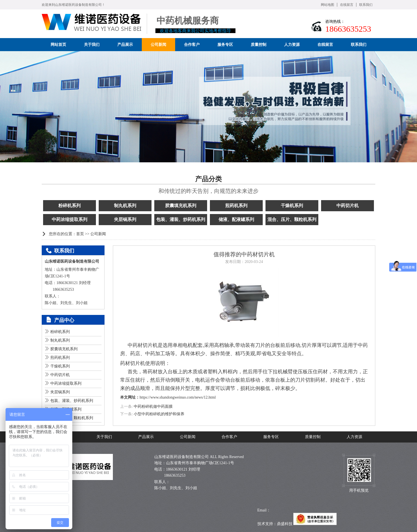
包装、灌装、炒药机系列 (181, 219)
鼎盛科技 (285, 524)
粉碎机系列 (69, 206)
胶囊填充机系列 (181, 206)
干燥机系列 (292, 206)
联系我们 (366, 5)
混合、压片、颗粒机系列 (292, 219)
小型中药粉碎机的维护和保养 (159, 414)
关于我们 (104, 437)
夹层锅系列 (125, 219)
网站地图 (327, 5)
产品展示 (146, 437)
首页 (80, 234)
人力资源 (354, 437)
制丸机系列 (125, 206)
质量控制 (313, 437)
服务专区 (271, 437)
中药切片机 (348, 206)
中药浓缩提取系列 (69, 219)
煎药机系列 (236, 206)
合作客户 (229, 437)
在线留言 (347, 5)
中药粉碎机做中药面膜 (153, 407)
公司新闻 (98, 234)
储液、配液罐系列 (236, 219)
